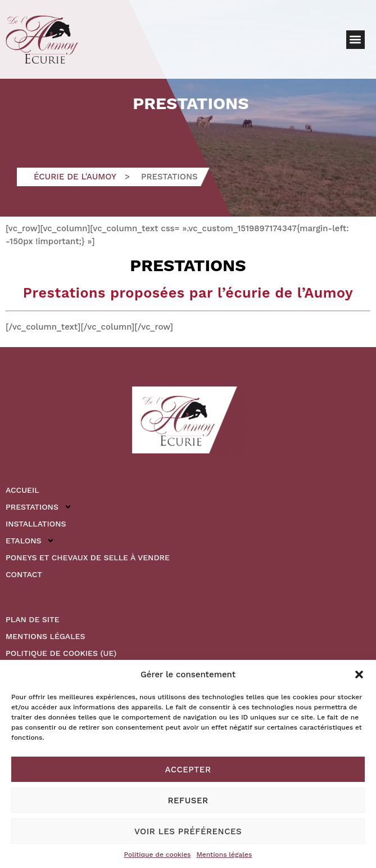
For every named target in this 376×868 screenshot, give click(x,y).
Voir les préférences (188, 831)
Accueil (22, 490)
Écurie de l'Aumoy (75, 177)
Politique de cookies (158, 854)
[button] (359, 674)
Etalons (30, 541)
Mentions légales (224, 854)
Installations (36, 524)
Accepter (188, 770)
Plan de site (33, 619)
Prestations (39, 507)
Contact (24, 574)
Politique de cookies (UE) (61, 653)
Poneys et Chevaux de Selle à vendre (88, 557)
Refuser (188, 800)
